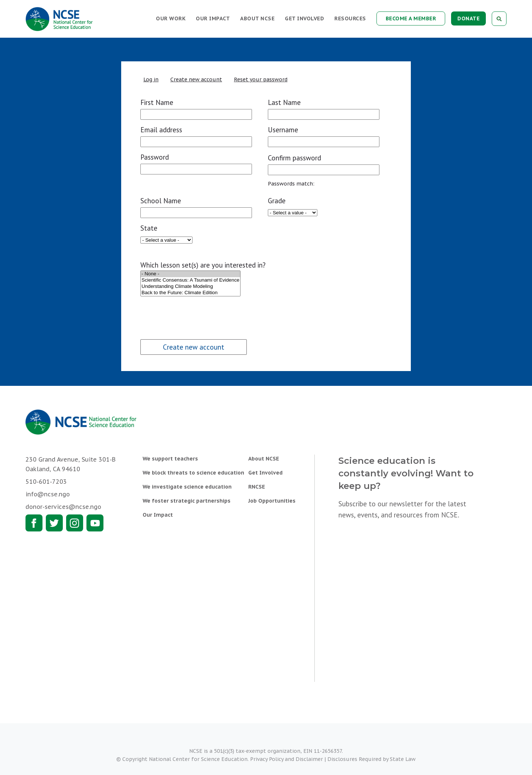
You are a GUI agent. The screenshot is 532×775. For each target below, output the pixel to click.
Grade (277, 201)
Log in (151, 79)
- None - (190, 274)
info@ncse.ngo (48, 494)
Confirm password (294, 158)
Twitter (54, 523)
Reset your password (261, 79)
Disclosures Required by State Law (371, 759)
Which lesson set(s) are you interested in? (203, 265)
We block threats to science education (193, 473)
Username (283, 130)
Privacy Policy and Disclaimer (287, 759)
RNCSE (257, 487)
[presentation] (189, 312)
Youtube (95, 523)
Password (155, 157)
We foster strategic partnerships (187, 501)
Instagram (75, 523)
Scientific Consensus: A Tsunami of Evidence (190, 280)
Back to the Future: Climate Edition (190, 293)
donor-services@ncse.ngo (63, 507)
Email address (161, 130)
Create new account (196, 79)
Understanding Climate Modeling (190, 287)
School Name (161, 201)
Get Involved (304, 18)
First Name (157, 102)
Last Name (284, 102)
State (149, 228)
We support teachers (170, 459)
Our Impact (213, 18)
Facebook (34, 523)
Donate (468, 18)
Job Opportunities (272, 501)
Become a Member (411, 18)
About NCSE (257, 18)
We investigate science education (187, 487)
